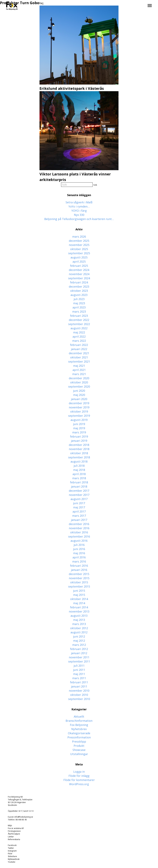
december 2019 (79, 403)
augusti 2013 (79, 616)
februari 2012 (79, 649)
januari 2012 (79, 653)
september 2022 (79, 324)
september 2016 (79, 536)
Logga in (79, 772)
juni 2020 (79, 391)
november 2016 (79, 528)
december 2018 (79, 445)
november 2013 (79, 611)
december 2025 (79, 241)
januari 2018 (79, 486)
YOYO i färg (79, 211)
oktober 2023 (79, 291)
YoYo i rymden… (79, 206)
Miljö (10, 825)
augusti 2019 (79, 420)
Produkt (79, 746)
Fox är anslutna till (16, 828)
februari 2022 (79, 345)
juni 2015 (79, 591)
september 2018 (79, 457)
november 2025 (79, 245)
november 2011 (79, 657)
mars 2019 (79, 432)
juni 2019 (79, 424)
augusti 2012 (79, 632)
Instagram (12, 851)
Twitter (11, 848)
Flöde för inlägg (79, 776)
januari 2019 (79, 441)
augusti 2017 (79, 499)
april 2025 (79, 262)
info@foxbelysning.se (24, 817)
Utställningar (79, 754)
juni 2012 (79, 636)
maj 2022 (79, 332)
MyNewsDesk (14, 859)
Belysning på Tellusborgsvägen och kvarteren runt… (79, 219)
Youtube (12, 862)
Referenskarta (14, 839)
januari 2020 (79, 399)
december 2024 (79, 270)
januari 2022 (79, 349)
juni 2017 (79, 503)
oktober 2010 (79, 695)
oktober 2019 (79, 411)
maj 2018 (79, 470)
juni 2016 (79, 549)
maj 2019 (79, 428)
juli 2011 (79, 666)
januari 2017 (79, 520)
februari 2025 (79, 266)
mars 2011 (79, 678)
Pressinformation (79, 737)
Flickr (10, 854)
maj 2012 (79, 641)
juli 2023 (79, 299)
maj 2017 (79, 507)
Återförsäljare (14, 834)
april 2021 (79, 370)
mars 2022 (79, 341)
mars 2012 (79, 645)
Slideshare (12, 856)
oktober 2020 (79, 382)
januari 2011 (79, 686)
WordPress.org (79, 784)
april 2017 (79, 511)
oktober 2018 (79, 453)
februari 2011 (79, 682)
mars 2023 (79, 311)
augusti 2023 (79, 295)
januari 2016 (79, 570)
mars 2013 (79, 624)
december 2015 (79, 574)
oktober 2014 (79, 599)
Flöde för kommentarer (79, 780)
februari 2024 (79, 282)
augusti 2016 (79, 541)
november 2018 (79, 449)
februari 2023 (79, 316)
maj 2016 (79, 553)
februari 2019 (79, 436)
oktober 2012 (79, 628)
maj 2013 (79, 620)
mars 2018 (79, 478)
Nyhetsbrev (79, 729)
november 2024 (79, 274)
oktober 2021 (79, 357)
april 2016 (79, 557)
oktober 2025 (79, 249)
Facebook (12, 845)
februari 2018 (79, 482)
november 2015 (79, 578)
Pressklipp (79, 741)
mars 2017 (79, 516)
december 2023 (79, 287)
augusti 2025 (79, 257)
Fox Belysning (79, 725)
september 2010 (79, 699)
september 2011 (79, 661)
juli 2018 (79, 466)
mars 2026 (79, 237)
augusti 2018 (79, 461)
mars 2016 (79, 561)
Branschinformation (79, 721)
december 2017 (79, 491)
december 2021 (79, 353)
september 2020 (79, 386)
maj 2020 (79, 395)
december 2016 (79, 524)
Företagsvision (14, 831)
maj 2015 (79, 595)
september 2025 (79, 253)
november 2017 (79, 495)
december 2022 (79, 320)
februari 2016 (79, 566)
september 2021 (79, 361)
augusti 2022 (79, 328)
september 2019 (79, 416)
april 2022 (79, 336)
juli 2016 (79, 545)
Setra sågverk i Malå (79, 202)
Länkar (11, 837)
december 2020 (79, 378)
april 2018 (79, 474)
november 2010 (79, 691)
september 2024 (79, 278)
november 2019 (79, 407)
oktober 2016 (79, 532)
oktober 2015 (79, 582)
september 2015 (79, 586)
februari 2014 (79, 607)
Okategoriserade (79, 733)
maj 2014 (79, 603)
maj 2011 (79, 674)
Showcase (79, 750)
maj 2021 (79, 366)
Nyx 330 (79, 215)
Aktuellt (79, 716)
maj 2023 (79, 303)
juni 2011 (79, 670)
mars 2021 (79, 374)
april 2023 (79, 307)
